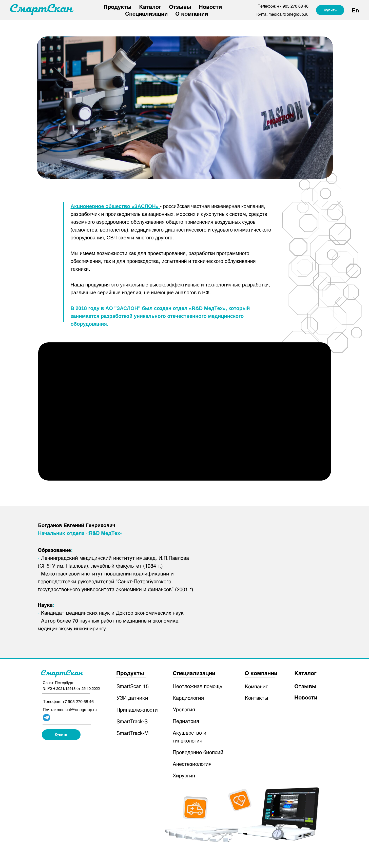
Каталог (150, 7)
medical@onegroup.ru (288, 14)
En (355, 10)
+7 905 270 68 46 (293, 6)
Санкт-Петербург (58, 683)
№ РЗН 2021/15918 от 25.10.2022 (71, 688)
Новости (210, 7)
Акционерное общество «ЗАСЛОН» (115, 206)
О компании (192, 14)
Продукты (118, 7)
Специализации (146, 14)
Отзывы (180, 7)
